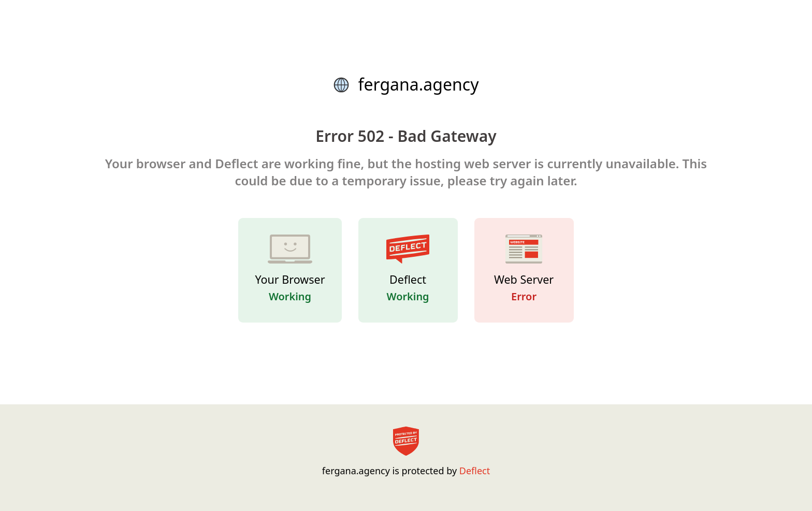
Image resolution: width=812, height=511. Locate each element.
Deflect (475, 471)
